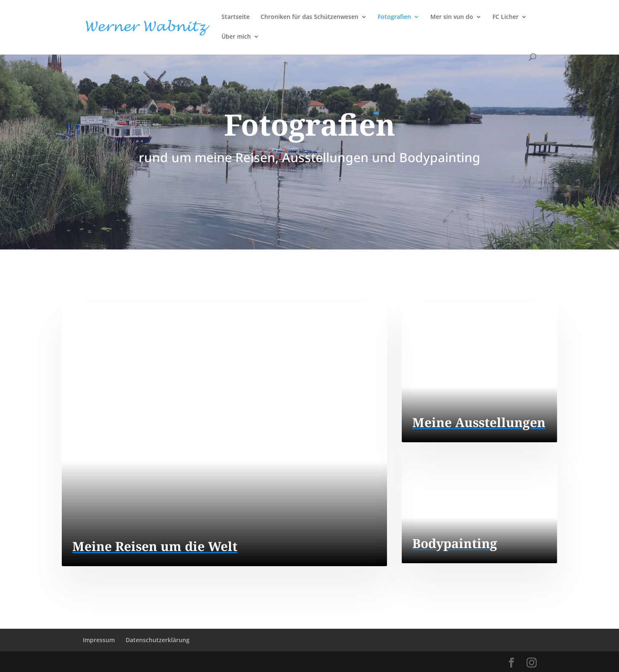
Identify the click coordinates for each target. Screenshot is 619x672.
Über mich (236, 37)
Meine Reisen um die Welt (155, 546)
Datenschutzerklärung (158, 640)
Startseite (236, 17)
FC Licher (506, 17)
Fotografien (394, 17)
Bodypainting (455, 543)
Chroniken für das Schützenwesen (309, 17)
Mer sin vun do (452, 17)
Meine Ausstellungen (479, 422)
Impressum (99, 640)
